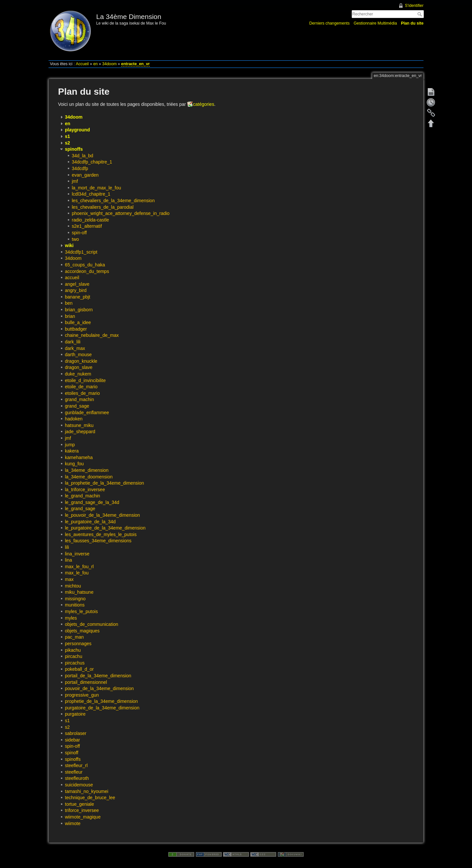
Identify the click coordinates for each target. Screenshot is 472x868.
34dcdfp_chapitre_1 (92, 162)
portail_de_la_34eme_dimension (98, 676)
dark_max (75, 348)
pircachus (75, 663)
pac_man (74, 637)
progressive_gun (82, 695)
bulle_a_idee (78, 322)
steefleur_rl (76, 765)
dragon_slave (79, 367)
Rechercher (420, 14)
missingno (75, 599)
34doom (109, 64)
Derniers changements (329, 23)
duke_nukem (78, 374)
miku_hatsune (79, 592)
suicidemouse (79, 785)
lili (67, 547)
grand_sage (77, 406)
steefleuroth (77, 778)
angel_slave (77, 284)
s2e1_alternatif (87, 226)
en (95, 64)
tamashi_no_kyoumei (87, 791)
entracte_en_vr (136, 64)
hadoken (74, 419)
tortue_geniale (79, 804)
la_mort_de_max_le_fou (96, 188)
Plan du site (412, 23)
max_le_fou (77, 573)
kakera (72, 451)
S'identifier (414, 6)
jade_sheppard (80, 432)
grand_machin (79, 399)
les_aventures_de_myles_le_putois (101, 534)
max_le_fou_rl (79, 567)
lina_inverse (77, 554)
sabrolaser (76, 733)
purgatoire (75, 714)
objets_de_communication (92, 624)
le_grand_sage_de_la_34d (92, 502)
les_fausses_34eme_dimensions (98, 541)
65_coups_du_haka (85, 265)
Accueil (82, 64)
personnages (78, 644)
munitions (75, 605)
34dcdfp (80, 168)
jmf (75, 181)
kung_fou (74, 464)
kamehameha (79, 457)
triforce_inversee (82, 810)
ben (69, 303)
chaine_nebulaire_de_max (92, 335)
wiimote (73, 823)
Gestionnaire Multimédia (375, 23)
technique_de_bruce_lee (90, 798)
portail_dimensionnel (86, 682)
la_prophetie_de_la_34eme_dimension (104, 483)
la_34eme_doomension (89, 477)
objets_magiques (82, 631)
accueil (72, 278)
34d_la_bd (82, 156)
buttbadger (76, 329)
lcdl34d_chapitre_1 (91, 194)
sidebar (72, 740)
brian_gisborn (79, 310)
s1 (67, 721)
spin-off (79, 233)
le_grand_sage (80, 509)
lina (69, 560)
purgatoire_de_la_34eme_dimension (102, 708)
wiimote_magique (83, 817)
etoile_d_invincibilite (85, 380)
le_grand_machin (82, 496)
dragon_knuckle (81, 361)
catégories (204, 104)
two (75, 239)
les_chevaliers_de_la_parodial (103, 207)
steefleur (74, 772)
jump (70, 445)
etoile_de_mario (81, 387)
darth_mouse (78, 355)
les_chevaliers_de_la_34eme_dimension (113, 201)
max (69, 579)
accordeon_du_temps (87, 271)
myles (71, 618)
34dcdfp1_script (81, 252)
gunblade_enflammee (87, 413)
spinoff (72, 753)
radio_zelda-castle (90, 220)
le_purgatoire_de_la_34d (90, 522)
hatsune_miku (79, 425)
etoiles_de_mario (82, 393)
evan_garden (85, 175)
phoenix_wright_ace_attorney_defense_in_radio (121, 213)
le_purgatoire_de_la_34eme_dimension (105, 528)
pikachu (73, 650)
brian (70, 316)
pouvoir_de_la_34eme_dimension (99, 688)
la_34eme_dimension (87, 470)
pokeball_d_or (79, 669)
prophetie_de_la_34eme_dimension (101, 701)
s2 (67, 727)
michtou (73, 586)
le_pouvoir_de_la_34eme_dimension (102, 515)
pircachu (74, 656)
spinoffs (73, 759)
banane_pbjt (78, 297)
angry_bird (76, 290)
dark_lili (73, 342)
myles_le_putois (81, 611)
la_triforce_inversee (85, 490)
